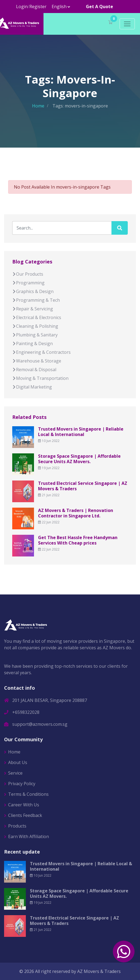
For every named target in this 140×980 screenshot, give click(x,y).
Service (15, 773)
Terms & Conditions (28, 794)
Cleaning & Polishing (35, 326)
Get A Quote (99, 7)
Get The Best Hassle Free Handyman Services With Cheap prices (78, 540)
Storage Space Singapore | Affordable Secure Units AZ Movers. (79, 459)
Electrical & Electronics (37, 317)
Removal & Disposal (34, 370)
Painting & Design (32, 343)
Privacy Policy (22, 784)
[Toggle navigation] (127, 24)
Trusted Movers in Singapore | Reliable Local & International (81, 432)
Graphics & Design (33, 291)
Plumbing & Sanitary (35, 335)
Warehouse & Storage (37, 361)
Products (17, 826)
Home (38, 106)
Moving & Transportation (40, 378)
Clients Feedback (25, 815)
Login (22, 7)
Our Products (28, 274)
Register (38, 7)
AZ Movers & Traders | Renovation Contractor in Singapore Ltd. (76, 513)
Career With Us (24, 805)
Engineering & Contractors (41, 352)
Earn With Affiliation (29, 836)
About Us (18, 762)
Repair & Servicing (33, 309)
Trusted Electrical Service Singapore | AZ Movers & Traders (83, 486)
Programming (28, 283)
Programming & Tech (36, 300)
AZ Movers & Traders (99, 971)
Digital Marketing (32, 387)
